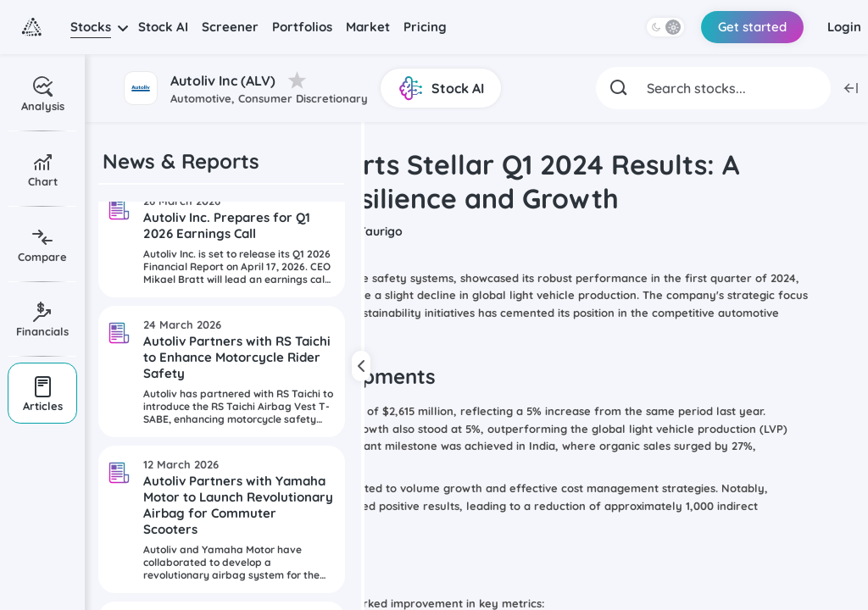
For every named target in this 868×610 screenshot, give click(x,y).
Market (368, 27)
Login (844, 27)
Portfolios (302, 27)
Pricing (425, 27)
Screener (230, 27)
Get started (752, 27)
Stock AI (163, 27)
